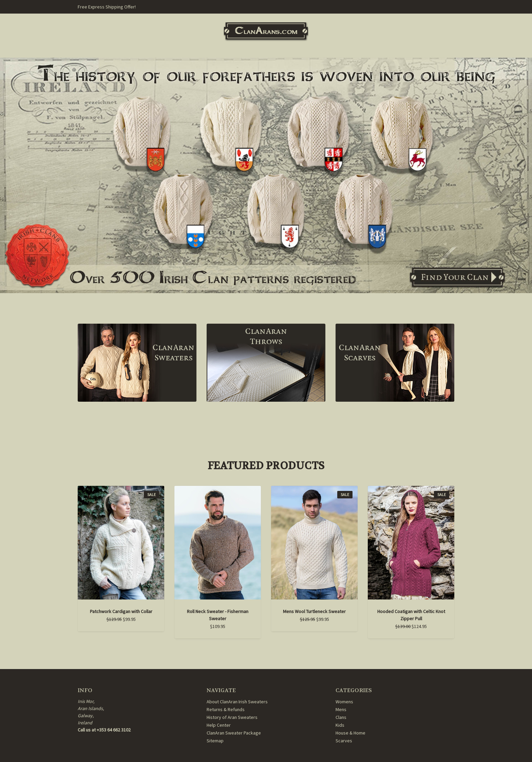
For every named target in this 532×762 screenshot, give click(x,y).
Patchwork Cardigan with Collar (121, 611)
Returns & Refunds (226, 709)
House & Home (350, 733)
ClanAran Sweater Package (234, 733)
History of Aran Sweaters (232, 717)
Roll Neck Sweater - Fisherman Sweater (218, 615)
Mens (341, 709)
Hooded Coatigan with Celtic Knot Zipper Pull (411, 615)
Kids (340, 725)
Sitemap (215, 741)
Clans (341, 717)
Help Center (219, 725)
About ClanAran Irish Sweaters (237, 702)
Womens (344, 702)
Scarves (344, 741)
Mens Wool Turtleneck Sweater (314, 611)
